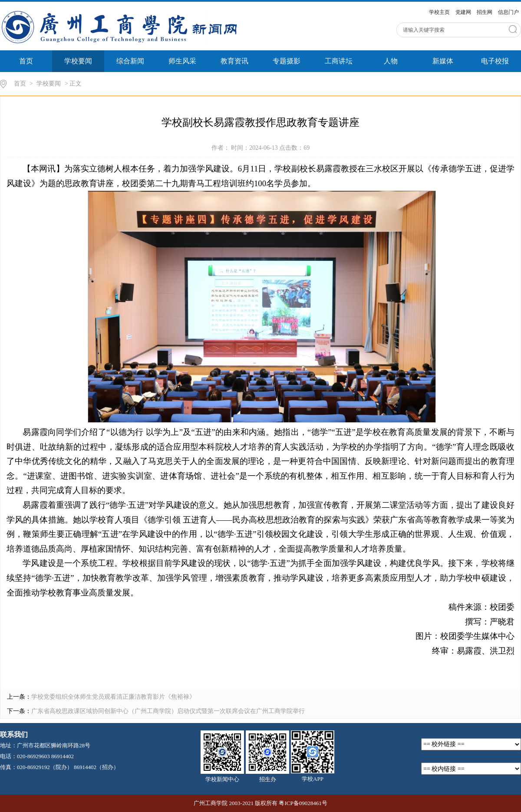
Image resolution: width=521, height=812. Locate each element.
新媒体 (443, 61)
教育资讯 (234, 61)
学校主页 (439, 12)
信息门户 (508, 12)
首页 (26, 61)
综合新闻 (130, 61)
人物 (391, 61)
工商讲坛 (339, 61)
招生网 (485, 12)
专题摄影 (287, 61)
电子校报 (495, 61)
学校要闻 (78, 61)
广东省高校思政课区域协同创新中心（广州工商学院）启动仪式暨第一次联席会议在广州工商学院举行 (168, 711)
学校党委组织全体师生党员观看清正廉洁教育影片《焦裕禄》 (113, 697)
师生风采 (182, 61)
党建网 (463, 12)
